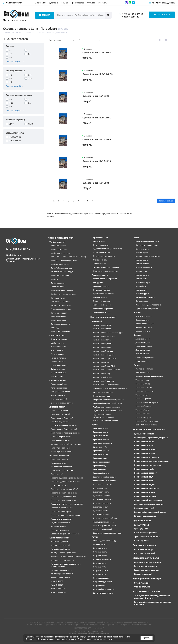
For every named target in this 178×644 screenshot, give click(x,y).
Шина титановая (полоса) (146, 425)
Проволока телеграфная (61, 511)
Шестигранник (57, 376)
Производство (78, 3)
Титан (137, 365)
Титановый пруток (143, 417)
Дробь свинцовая (143, 343)
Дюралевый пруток (101, 514)
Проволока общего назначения (64, 493)
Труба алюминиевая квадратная (107, 407)
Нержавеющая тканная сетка (148, 465)
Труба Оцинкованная (60, 276)
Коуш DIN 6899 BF (58, 592)
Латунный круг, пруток (103, 582)
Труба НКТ (55, 279)
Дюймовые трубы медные (147, 245)
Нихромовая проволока (145, 324)
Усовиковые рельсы (102, 312)
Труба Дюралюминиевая (104, 522)
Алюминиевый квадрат (103, 355)
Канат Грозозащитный (60, 545)
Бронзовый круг (100, 466)
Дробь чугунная (141, 525)
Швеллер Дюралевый (103, 529)
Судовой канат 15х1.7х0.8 (96, 183)
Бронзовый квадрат (102, 462)
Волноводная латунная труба (106, 541)
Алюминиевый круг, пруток (105, 359)
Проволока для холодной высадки (66, 482)
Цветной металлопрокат (103, 317)
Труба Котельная (58, 283)
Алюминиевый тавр (102, 373)
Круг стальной (57, 350)
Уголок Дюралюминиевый (105, 525)
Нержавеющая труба (144, 469)
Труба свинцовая (143, 361)
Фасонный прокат (58, 380)
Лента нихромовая (143, 316)
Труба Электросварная (60, 253)
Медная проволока (144, 268)
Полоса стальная (58, 362)
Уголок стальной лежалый (147, 570)
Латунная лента (100, 552)
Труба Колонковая (58, 317)
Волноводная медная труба (147, 241)
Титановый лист (142, 414)
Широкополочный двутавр (62, 403)
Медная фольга (142, 275)
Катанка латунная (101, 544)
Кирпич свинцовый (144, 346)
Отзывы (91, 3)
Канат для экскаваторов (61, 570)
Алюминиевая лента (102, 325)
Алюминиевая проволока (104, 336)
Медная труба (141, 271)
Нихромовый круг (143, 331)
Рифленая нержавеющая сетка (149, 504)
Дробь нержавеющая (144, 434)
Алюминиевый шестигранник (106, 385)
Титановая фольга (143, 399)
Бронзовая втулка (101, 428)
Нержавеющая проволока (146, 457)
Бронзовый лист (100, 469)
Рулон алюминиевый (102, 396)
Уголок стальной (58, 395)
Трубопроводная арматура (147, 579)
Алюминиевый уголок (103, 377)
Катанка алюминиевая (103, 392)
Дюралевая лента (101, 488)
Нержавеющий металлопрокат (149, 430)
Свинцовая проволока (145, 357)
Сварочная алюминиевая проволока (109, 400)
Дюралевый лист (101, 511)
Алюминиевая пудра (144, 549)
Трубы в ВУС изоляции (60, 332)
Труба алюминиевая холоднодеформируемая (104, 416)
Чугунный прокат (142, 521)
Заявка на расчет (162, 15)
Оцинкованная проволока (62, 470)
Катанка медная (142, 249)
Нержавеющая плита (144, 446)
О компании (40, 3)
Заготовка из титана (144, 369)
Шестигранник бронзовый (104, 477)
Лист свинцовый (143, 350)
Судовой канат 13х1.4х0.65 (97, 139)
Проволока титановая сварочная (149, 376)
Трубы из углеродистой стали (63, 294)
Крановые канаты (101, 238)
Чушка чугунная (142, 541)
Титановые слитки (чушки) (147, 402)
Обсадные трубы (58, 287)
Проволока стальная (59, 455)
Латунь (95, 537)
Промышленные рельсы (104, 294)
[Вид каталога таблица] (172, 40)
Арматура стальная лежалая (148, 562)
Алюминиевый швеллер (104, 381)
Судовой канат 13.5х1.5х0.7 (97, 118)
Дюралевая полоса (101, 496)
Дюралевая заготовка (103, 485)
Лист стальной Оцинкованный (64, 429)
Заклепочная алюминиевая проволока (110, 388)
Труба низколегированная (62, 290)
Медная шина (141, 279)
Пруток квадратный (59, 365)
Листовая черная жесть (61, 437)
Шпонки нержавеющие (145, 516)
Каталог (45, 15)
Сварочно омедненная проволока (65, 534)
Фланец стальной (142, 587)
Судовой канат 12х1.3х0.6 (96, 96)
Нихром (138, 313)
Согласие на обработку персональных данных (89, 634)
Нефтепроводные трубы (61, 305)
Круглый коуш (99, 241)
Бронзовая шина (100, 458)
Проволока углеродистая (61, 519)
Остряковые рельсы (102, 290)
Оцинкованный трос (102, 252)
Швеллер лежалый (143, 574)
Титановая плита (143, 384)
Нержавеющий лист (144, 481)
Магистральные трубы (60, 302)
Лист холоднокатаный (60, 414)
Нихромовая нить (143, 320)
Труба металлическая (60, 264)
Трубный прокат (57, 242)
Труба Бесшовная (58, 246)
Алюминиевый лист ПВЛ (104, 366)
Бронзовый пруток (101, 473)
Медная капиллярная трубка (148, 256)
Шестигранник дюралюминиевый (108, 533)
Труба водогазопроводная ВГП (64, 261)
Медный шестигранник (146, 297)
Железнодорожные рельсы (105, 279)
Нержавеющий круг (143, 477)
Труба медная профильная (147, 309)
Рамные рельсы (100, 297)
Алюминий (97, 321)
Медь (137, 238)
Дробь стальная (58, 343)
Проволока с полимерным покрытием (67, 504)
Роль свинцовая (142, 354)
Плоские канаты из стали (104, 256)
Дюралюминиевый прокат (104, 481)
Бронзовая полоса (101, 440)
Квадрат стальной (59, 347)
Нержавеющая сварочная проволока (152, 461)
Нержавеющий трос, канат (147, 489)
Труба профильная (59, 249)
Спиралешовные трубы (61, 309)
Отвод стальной (142, 583)
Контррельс (98, 282)
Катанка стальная (58, 463)
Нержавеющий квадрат (145, 473)
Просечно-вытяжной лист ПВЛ (64, 425)
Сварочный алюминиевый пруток (108, 403)
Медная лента (142, 260)
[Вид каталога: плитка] (160, 40)
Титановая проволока (145, 391)
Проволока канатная (60, 485)
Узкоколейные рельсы (103, 309)
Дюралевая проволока (103, 499)
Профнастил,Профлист (61, 422)
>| (98, 201)
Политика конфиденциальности (89, 632)
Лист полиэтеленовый (145, 553)
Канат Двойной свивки (61, 549)
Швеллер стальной (59, 399)
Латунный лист (100, 585)
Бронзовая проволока (102, 443)
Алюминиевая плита (102, 329)
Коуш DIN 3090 (57, 581)
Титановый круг (142, 410)
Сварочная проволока (60, 530)
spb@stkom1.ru (131, 17)
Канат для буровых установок (63, 553)
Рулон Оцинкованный (60, 448)
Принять (147, 638)
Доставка (54, 3)
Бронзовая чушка (101, 454)
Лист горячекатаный (60, 411)
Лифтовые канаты (101, 245)
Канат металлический (60, 538)
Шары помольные (59, 373)
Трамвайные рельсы (102, 305)
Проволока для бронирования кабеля (67, 478)
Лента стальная (58, 354)
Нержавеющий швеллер (146, 496)
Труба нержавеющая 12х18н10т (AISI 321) (68, 257)
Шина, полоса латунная (103, 593)
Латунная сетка (100, 563)
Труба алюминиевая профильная (107, 411)
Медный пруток (142, 294)
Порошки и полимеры (144, 545)
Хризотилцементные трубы (63, 272)
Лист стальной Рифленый (62, 418)
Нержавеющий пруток (145, 485)
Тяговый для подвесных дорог (106, 267)
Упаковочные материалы (146, 591)
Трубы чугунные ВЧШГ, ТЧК (147, 537)
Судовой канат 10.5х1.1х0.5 (97, 53)
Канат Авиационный (60, 542)
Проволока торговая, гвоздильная (65, 515)
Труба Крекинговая (59, 313)
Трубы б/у (55, 328)
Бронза (95, 425)
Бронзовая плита (100, 436)
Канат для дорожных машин (63, 560)
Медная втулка (142, 253)
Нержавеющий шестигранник (148, 500)
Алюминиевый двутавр (103, 351)
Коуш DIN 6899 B (58, 589)
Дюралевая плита (101, 492)
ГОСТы (65, 3)
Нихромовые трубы (144, 327)
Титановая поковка (144, 388)
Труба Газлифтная (58, 320)
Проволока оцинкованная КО (63, 497)
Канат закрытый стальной (62, 574)
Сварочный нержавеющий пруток (150, 512)
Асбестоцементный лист (61, 452)
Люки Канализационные (146, 533)
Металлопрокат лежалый (146, 558)
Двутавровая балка (59, 384)
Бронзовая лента (100, 432)
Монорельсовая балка (60, 392)
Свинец (138, 335)
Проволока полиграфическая (63, 500)
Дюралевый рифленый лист (105, 518)
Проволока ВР (57, 474)
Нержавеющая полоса (145, 453)
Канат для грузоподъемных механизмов (68, 556)
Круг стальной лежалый (145, 566)
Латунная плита (100, 556)
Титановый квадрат (144, 406)
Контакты (103, 3)
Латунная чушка (100, 574)
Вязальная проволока (60, 459)
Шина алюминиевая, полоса (105, 421)
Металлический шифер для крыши (66, 444)
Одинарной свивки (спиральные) (108, 249)
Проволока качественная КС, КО (64, 489)
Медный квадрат (143, 282)
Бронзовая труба (100, 447)
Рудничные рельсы (101, 301)
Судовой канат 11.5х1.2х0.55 (97, 74)
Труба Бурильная (58, 298)
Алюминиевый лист (102, 362)
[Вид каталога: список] (166, 40)
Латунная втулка (100, 548)
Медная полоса (142, 264)
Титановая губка (142, 380)
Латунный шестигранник (104, 589)
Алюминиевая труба (102, 340)
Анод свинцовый (143, 339)
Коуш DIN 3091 (57, 585)
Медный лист (141, 290)
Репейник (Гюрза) (59, 526)
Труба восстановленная (61, 324)
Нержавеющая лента (144, 442)
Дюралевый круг (100, 507)
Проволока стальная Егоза (62, 508)
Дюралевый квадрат (102, 503)
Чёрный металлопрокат (61, 238)
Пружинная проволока (60, 523)
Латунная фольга (100, 570)
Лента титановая (143, 373)
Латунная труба (100, 567)
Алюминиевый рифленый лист (107, 370)
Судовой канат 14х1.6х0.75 (97, 161)
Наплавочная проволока (61, 467)
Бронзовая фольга (101, 451)
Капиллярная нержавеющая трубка (151, 438)
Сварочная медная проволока (148, 305)
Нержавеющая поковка (145, 449)
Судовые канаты (100, 260)
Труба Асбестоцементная (62, 268)
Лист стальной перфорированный (65, 433)
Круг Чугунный (141, 529)
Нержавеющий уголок (145, 493)
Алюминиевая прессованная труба (108, 332)
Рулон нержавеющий (144, 508)
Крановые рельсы (101, 286)
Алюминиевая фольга (103, 344)
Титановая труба (142, 395)
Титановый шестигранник (147, 421)
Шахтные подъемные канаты (106, 271)
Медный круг (141, 286)
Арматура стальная (59, 339)
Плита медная (142, 301)
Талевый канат (100, 264)
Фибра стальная (58, 369)
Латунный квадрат (101, 578)
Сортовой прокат (57, 335)
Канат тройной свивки (60, 577)
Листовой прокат (57, 407)
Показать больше (166, 201)
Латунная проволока (102, 559)
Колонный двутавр (59, 388)
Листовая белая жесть (60, 440)
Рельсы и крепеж (100, 275)
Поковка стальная (59, 358)
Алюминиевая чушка (102, 347)
